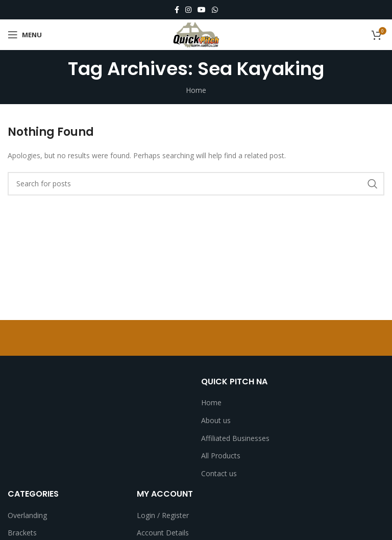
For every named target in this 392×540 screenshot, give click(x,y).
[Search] (196, 184)
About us (216, 420)
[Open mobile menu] (25, 35)
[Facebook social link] (177, 10)
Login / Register (163, 515)
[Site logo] (196, 34)
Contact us (219, 473)
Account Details (163, 533)
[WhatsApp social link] (215, 10)
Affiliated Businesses (235, 438)
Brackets (22, 533)
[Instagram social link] (188, 10)
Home (196, 90)
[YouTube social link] (202, 10)
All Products (221, 456)
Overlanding (27, 515)
